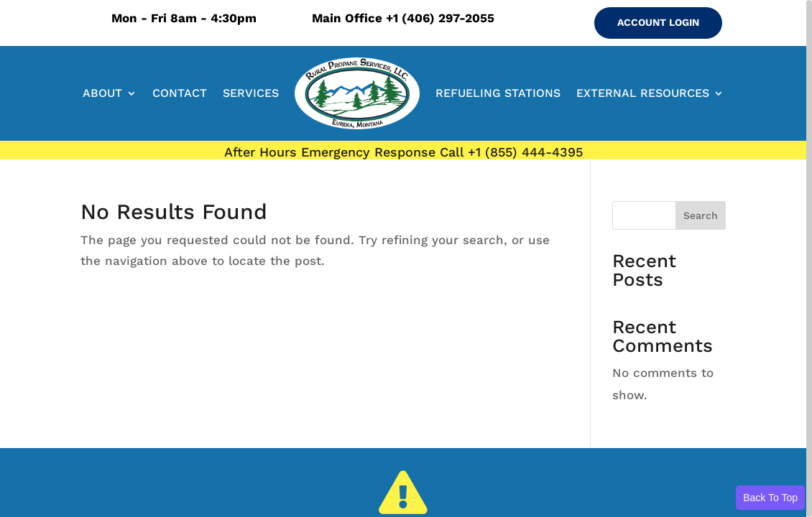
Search (701, 215)
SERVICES (251, 93)
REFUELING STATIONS (498, 93)
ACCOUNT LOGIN (658, 22)
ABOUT (102, 93)
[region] (406, 258)
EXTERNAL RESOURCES (643, 93)
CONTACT (180, 93)
